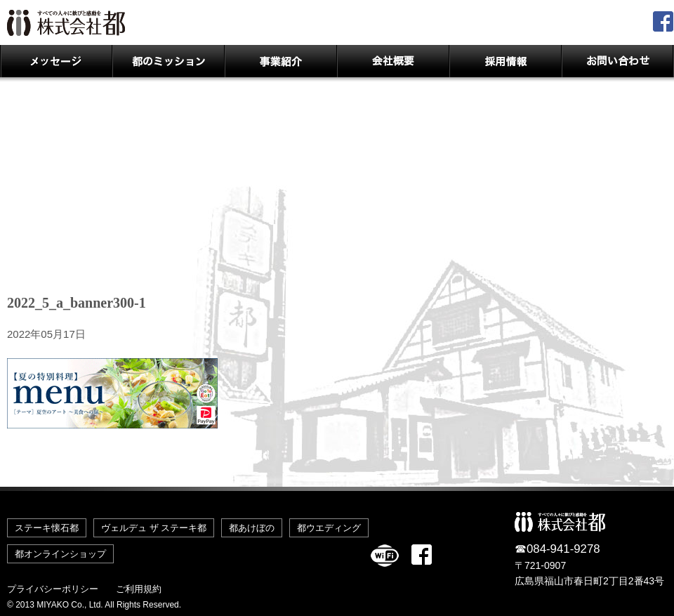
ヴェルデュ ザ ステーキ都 (154, 528)
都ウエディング (329, 528)
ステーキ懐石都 (47, 528)
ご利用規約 (139, 589)
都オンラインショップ (60, 554)
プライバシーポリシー (53, 589)
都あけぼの (252, 528)
